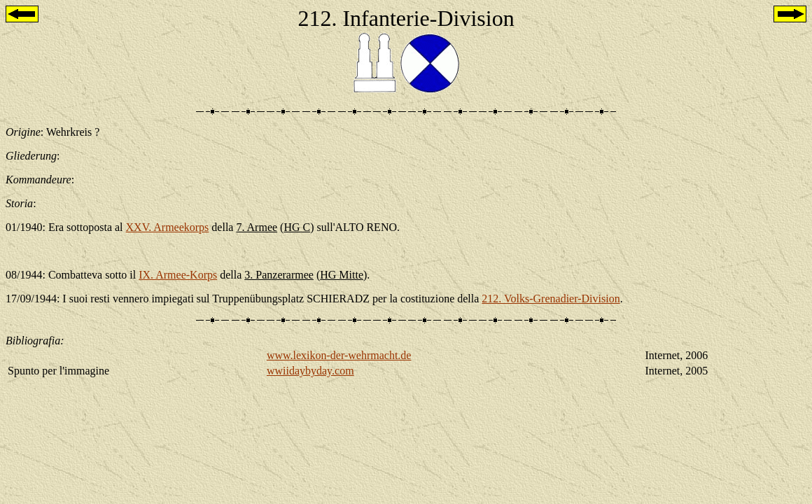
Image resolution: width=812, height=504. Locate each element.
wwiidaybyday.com (310, 371)
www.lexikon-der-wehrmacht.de (339, 355)
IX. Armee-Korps (178, 275)
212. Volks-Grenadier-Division (551, 299)
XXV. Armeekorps (168, 227)
